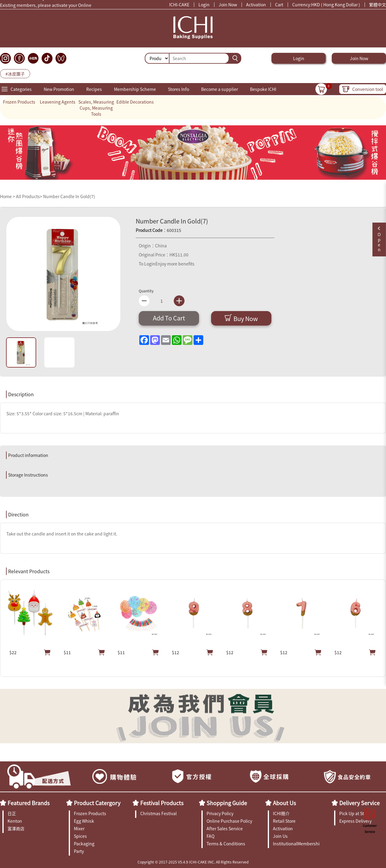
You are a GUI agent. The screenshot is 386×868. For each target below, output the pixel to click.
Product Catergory (97, 803)
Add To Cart (169, 318)
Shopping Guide (227, 803)
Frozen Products (19, 102)
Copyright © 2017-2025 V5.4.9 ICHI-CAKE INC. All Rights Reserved (193, 862)
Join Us (280, 836)
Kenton (15, 821)
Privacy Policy (220, 813)
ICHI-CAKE (179, 5)
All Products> (29, 196)
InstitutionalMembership (296, 844)
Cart (279, 5)
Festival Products (162, 803)
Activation (256, 5)
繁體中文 (378, 5)
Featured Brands (28, 803)
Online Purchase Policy (229, 821)
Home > (8, 196)
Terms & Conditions (226, 844)
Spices (80, 836)
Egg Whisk (84, 821)
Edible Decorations (135, 102)
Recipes (94, 89)
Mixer (79, 828)
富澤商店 (16, 828)
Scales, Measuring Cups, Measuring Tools (96, 108)
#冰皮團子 (15, 74)
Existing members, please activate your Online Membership (46, 7)
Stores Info (179, 89)
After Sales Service (225, 828)
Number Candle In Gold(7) (69, 196)
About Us (284, 803)
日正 (12, 813)
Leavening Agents (58, 102)
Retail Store (284, 821)
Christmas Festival (158, 813)
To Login (147, 264)
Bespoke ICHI (263, 89)
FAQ (210, 836)
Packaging (84, 844)
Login (204, 5)
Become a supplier (220, 89)
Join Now (228, 5)
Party (79, 851)
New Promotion (59, 89)
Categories (21, 89)
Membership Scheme (135, 89)
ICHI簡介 (281, 813)
